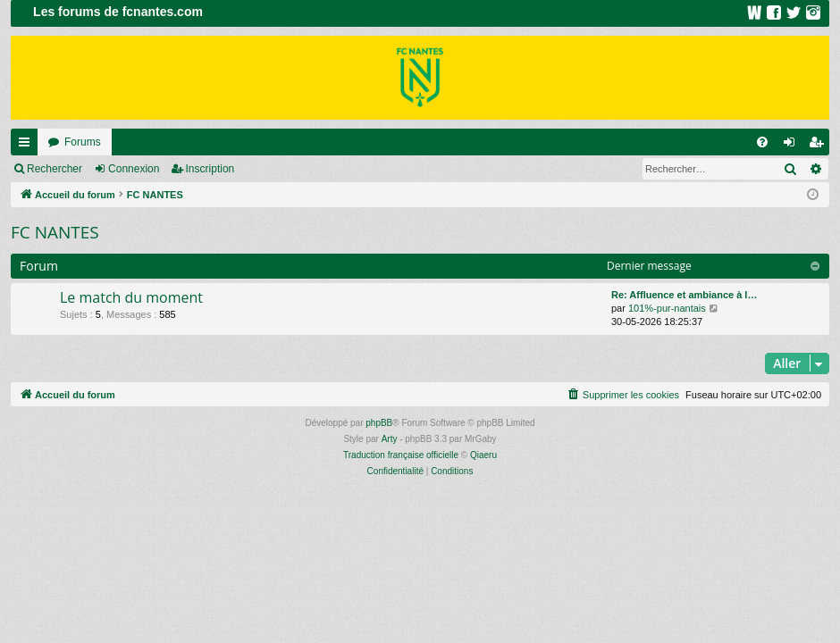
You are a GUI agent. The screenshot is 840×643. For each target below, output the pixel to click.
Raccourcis (28, 146)
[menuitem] (762, 142)
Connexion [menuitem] (793, 146)
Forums (83, 142)
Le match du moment (131, 297)
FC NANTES (55, 232)
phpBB (379, 423)
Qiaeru (483, 455)
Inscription (210, 169)
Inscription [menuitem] (820, 146)
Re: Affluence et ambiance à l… (684, 295)
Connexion (134, 169)
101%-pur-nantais (667, 308)
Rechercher (55, 169)
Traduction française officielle (401, 455)
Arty (390, 439)
